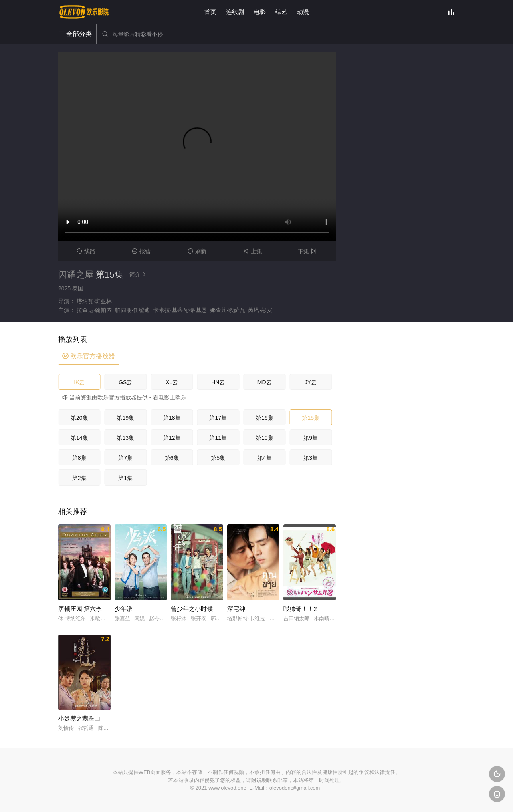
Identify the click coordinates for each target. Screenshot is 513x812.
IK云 (79, 382)
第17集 (218, 418)
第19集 (125, 418)
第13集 (125, 438)
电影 (260, 12)
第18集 (172, 418)
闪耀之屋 (76, 275)
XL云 (172, 382)
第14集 (79, 438)
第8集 (79, 458)
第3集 (311, 458)
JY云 (311, 382)
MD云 (265, 382)
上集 (253, 251)
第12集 (172, 438)
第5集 (218, 458)
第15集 (311, 418)
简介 (139, 274)
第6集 (172, 458)
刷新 (197, 251)
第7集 (125, 458)
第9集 (311, 438)
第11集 (218, 438)
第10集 (265, 438)
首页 (210, 12)
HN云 (218, 382)
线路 (86, 251)
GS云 (125, 382)
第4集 (265, 458)
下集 (308, 251)
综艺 (281, 12)
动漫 (303, 12)
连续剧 (235, 12)
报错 (141, 251)
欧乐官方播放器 (89, 356)
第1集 (125, 478)
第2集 (79, 478)
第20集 (79, 418)
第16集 (265, 418)
